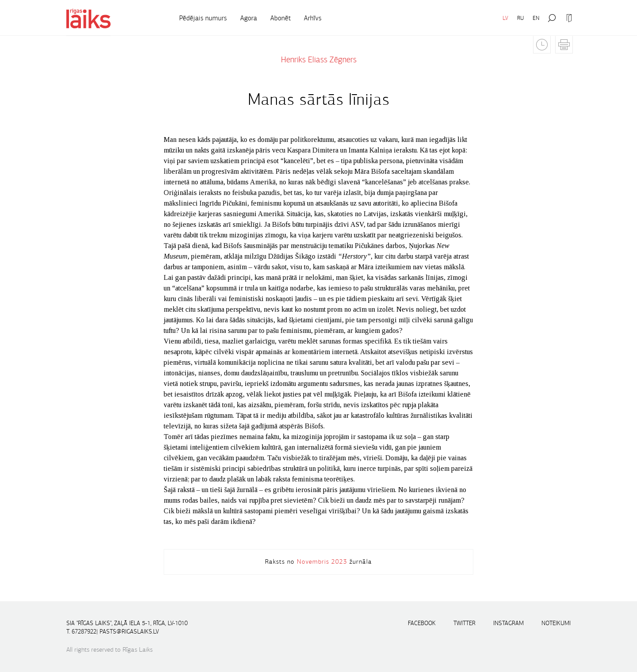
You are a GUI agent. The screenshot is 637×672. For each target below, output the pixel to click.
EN (536, 18)
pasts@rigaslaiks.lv (129, 632)
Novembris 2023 (322, 561)
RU (520, 18)
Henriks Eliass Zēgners (319, 60)
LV (505, 18)
